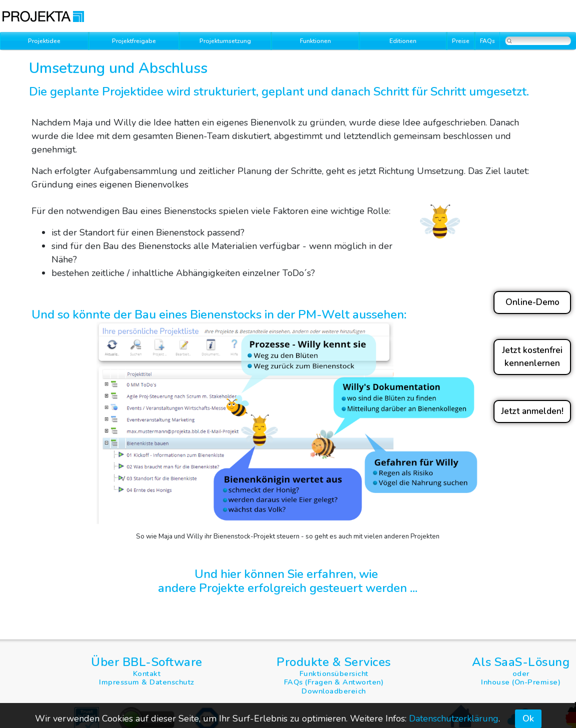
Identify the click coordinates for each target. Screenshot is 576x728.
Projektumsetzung (225, 41)
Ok (528, 718)
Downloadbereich (334, 691)
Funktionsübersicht (334, 673)
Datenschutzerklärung (454, 718)
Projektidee (44, 41)
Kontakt (147, 673)
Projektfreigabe (134, 41)
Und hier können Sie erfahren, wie (288, 574)
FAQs (487, 41)
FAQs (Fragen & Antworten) (334, 682)
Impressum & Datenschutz (147, 682)
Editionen (403, 41)
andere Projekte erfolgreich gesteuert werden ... (288, 588)
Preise (461, 41)
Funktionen (315, 41)
